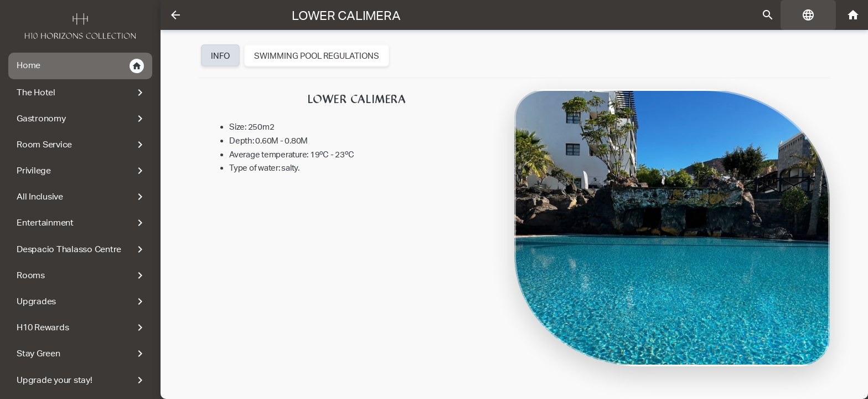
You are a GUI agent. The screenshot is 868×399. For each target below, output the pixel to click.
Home (80, 66)
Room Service (82, 145)
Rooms (82, 275)
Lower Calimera (346, 16)
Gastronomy (82, 119)
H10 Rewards (82, 328)
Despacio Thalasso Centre (82, 249)
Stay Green (82, 354)
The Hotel (82, 93)
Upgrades (82, 301)
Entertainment (82, 223)
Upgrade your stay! (82, 380)
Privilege (82, 171)
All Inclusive (82, 197)
